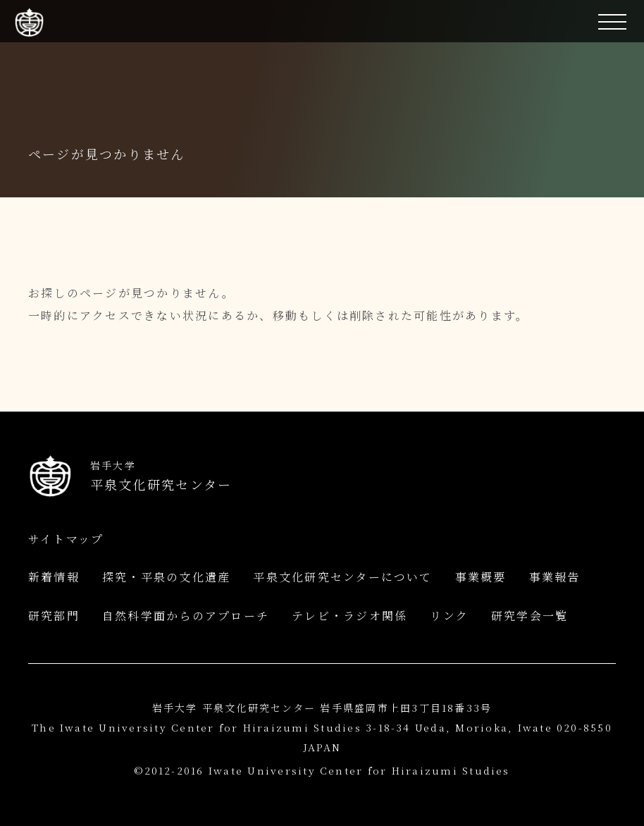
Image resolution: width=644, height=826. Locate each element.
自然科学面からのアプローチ (186, 616)
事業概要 (481, 577)
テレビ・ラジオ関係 (349, 616)
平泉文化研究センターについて (342, 577)
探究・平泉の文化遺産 (166, 577)
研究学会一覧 (530, 616)
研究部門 (54, 616)
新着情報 (54, 577)
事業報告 (555, 577)
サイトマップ (66, 539)
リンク (449, 616)
